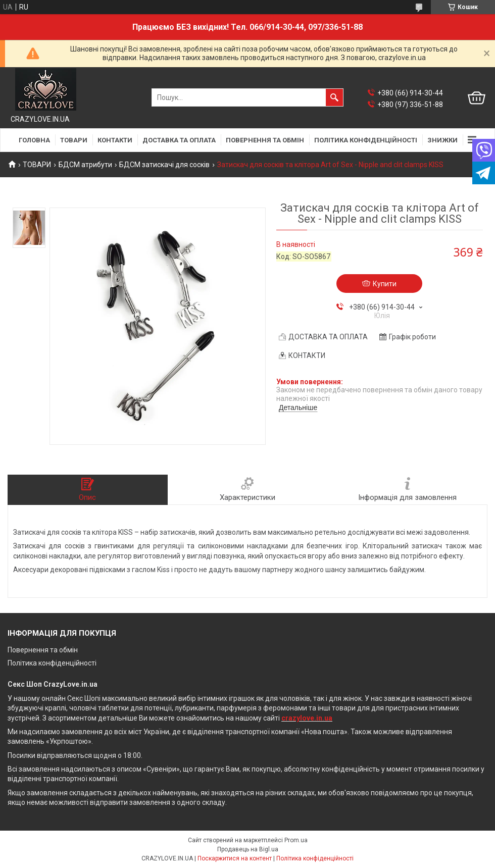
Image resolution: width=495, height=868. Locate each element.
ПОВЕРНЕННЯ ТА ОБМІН (265, 140)
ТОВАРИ (74, 140)
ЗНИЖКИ (442, 140)
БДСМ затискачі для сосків (164, 165)
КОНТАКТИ (115, 140)
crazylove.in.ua (307, 718)
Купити (385, 284)
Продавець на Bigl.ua (248, 849)
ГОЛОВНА (34, 140)
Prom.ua (296, 840)
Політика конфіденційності (52, 663)
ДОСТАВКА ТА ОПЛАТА (179, 140)
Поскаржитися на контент (235, 858)
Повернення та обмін (43, 650)
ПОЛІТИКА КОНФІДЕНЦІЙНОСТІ (366, 140)
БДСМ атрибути (85, 165)
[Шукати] (334, 97)
